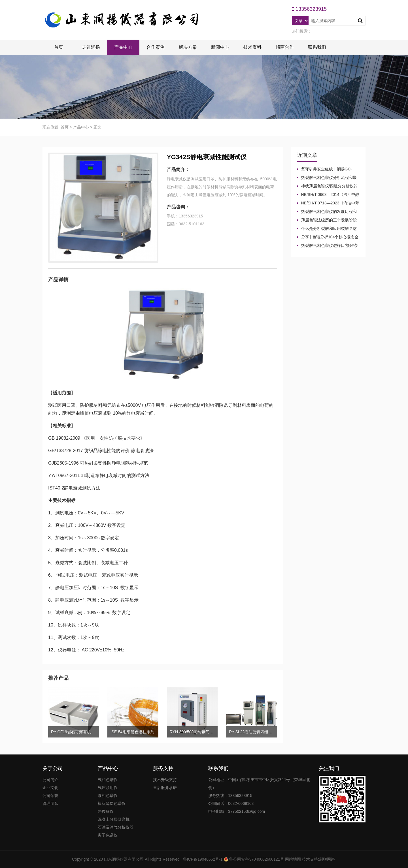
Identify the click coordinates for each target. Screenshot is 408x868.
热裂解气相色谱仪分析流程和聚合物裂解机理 (327, 178)
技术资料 (252, 47)
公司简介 (50, 780)
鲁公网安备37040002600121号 (256, 859)
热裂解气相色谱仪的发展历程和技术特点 (327, 212)
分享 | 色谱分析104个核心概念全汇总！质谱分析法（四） (328, 237)
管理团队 (50, 803)
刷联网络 (327, 859)
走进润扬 (91, 47)
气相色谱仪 (108, 780)
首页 (59, 47)
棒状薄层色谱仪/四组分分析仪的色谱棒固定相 (327, 186)
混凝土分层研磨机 (114, 819)
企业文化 (50, 788)
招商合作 (285, 47)
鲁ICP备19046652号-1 (203, 859)
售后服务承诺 (165, 788)
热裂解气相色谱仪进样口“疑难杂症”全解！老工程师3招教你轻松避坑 (328, 246)
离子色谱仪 (108, 835)
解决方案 (188, 47)
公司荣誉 (50, 796)
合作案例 (156, 47)
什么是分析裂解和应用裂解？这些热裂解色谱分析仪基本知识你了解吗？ (327, 229)
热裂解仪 (106, 811)
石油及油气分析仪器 (116, 827)
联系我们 (317, 47)
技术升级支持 (165, 780)
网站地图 (293, 859)
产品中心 (123, 47)
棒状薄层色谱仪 (112, 803)
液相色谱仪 (108, 796)
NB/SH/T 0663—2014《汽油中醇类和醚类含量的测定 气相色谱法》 (328, 195)
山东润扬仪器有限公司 (124, 859)
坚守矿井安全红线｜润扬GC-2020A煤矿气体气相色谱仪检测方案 (328, 169)
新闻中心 (220, 47)
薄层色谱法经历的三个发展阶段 (329, 220)
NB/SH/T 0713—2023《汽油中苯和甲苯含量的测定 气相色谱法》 (328, 203)
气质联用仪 (108, 788)
